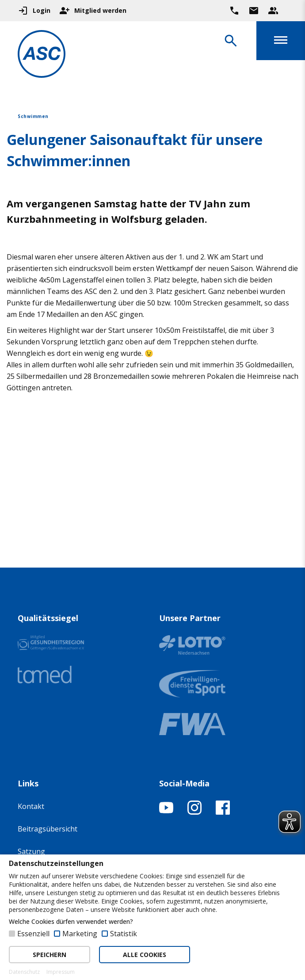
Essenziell (33, 934)
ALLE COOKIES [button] (145, 955)
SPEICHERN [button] (50, 955)
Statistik (124, 934)
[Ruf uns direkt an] (234, 11)
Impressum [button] (61, 972)
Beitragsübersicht (48, 829)
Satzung (31, 851)
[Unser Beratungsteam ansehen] (273, 11)
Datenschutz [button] (24, 972)
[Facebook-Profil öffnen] (223, 812)
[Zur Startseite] (42, 55)
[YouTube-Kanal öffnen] (166, 812)
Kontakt (31, 806)
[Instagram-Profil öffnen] (194, 812)
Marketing (80, 934)
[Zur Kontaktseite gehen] (254, 11)
